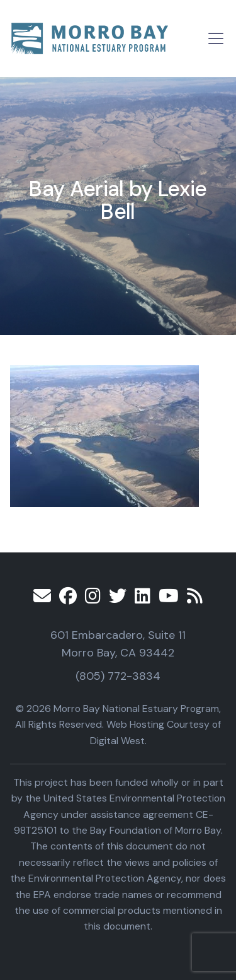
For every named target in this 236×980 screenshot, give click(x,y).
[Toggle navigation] (216, 38)
